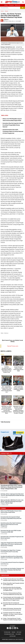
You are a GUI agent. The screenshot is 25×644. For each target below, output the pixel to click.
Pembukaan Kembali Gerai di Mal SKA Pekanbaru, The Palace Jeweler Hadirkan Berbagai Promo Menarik (13, 614)
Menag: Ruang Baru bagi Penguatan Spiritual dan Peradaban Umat (14, 584)
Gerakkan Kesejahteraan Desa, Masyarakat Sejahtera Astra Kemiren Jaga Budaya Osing (7, 370)
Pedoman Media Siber (9, 634)
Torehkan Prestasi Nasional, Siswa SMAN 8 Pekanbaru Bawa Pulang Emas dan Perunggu (14, 580)
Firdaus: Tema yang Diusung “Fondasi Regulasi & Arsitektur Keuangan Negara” (13, 619)
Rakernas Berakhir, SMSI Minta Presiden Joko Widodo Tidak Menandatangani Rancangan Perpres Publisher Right (12, 502)
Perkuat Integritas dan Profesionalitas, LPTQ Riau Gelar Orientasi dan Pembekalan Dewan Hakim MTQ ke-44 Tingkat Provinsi (14, 599)
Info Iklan (19, 632)
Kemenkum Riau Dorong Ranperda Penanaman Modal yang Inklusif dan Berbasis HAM (14, 604)
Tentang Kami (7, 632)
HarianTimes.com (13, 346)
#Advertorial (17, 5)
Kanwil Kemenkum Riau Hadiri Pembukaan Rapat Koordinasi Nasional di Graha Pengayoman (13, 131)
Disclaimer (18, 634)
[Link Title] (8, 628)
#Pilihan (6, 5)
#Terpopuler (11, 5)
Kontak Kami (13, 636)
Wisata (7, 11)
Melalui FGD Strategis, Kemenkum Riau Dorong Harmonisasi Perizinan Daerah (12, 609)
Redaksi (13, 632)
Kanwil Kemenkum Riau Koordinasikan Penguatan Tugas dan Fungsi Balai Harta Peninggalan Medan (13, 589)
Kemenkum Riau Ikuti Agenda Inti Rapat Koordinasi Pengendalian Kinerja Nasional (13, 125)
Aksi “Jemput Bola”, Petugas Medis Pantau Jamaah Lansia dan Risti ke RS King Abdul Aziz (7, 389)
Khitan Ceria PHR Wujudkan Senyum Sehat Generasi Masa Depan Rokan (12, 120)
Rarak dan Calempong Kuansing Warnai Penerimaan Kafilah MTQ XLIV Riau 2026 (13, 594)
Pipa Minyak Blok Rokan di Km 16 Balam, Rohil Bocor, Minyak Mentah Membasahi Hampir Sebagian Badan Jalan (12, 487)
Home (2, 11)
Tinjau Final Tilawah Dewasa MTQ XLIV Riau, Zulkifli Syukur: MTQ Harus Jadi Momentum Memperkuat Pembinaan (11, 544)
